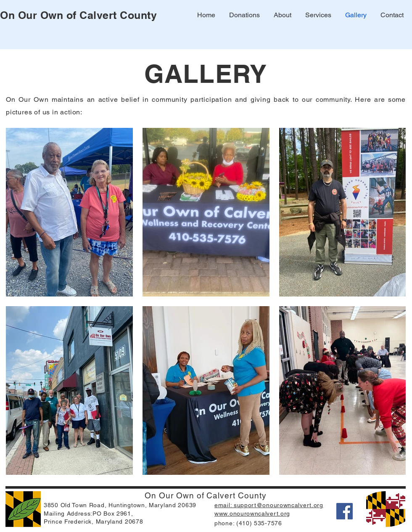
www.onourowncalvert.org (252, 513)
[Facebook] (345, 511)
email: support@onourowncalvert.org (269, 505)
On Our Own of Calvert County (78, 15)
